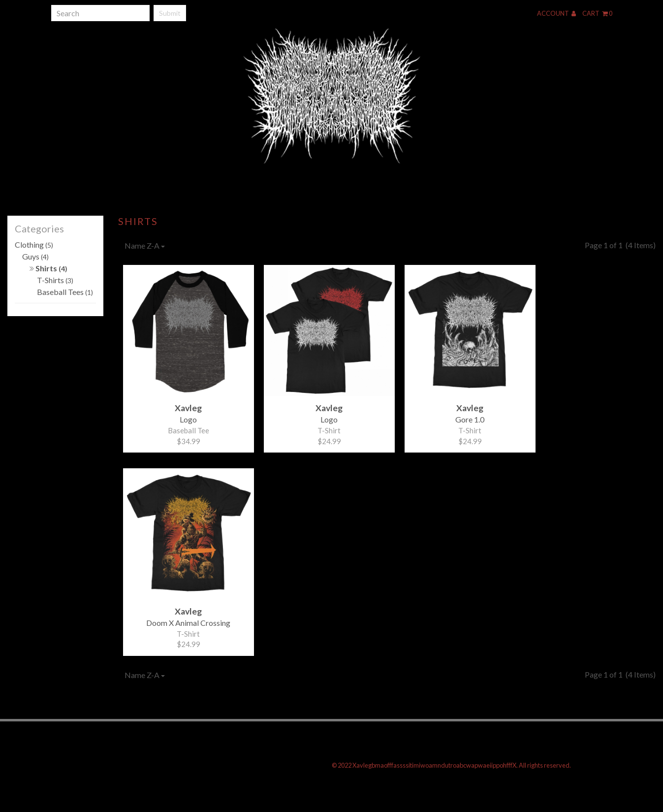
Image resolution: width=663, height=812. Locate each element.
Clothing (34, 244)
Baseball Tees (65, 292)
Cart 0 (597, 13)
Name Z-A (145, 245)
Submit (170, 13)
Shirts (48, 268)
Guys (35, 256)
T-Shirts (55, 280)
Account (556, 13)
